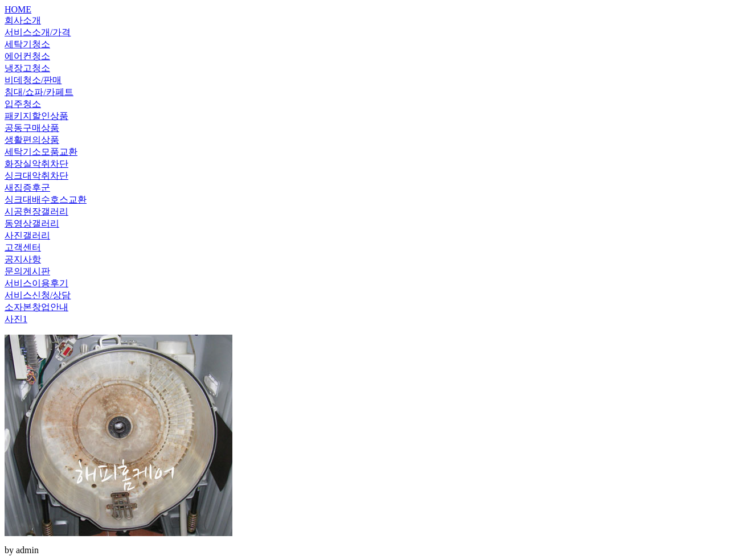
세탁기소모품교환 (41, 152)
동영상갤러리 (32, 223)
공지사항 (23, 259)
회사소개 (23, 20)
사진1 (16, 319)
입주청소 (23, 104)
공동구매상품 (32, 128)
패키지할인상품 (36, 116)
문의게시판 (27, 271)
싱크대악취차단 (36, 176)
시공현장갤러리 (36, 211)
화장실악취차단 (36, 164)
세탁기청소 (27, 44)
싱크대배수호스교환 (46, 199)
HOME (18, 9)
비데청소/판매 (33, 80)
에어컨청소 (27, 56)
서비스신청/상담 (38, 295)
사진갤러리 (27, 235)
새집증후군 (27, 188)
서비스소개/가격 (38, 32)
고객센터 (23, 247)
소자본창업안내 (36, 307)
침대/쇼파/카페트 (39, 92)
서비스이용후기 (36, 283)
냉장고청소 (27, 68)
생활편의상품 (32, 140)
